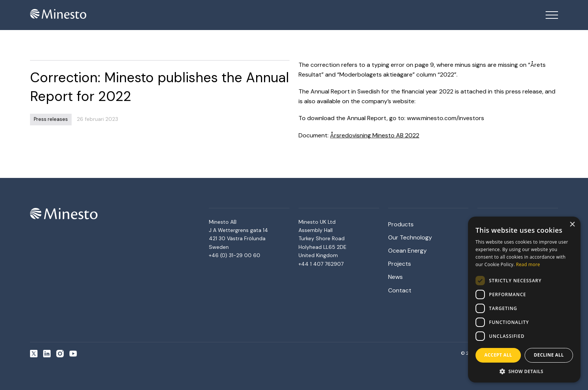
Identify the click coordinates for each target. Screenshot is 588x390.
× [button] (572, 225)
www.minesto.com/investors (445, 118)
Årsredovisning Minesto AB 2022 (375, 135)
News (395, 277)
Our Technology (410, 237)
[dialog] (524, 300)
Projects (400, 264)
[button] (524, 371)
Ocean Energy (407, 251)
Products (401, 224)
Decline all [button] (549, 355)
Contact (400, 290)
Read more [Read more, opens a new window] (528, 264)
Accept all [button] (498, 355)
